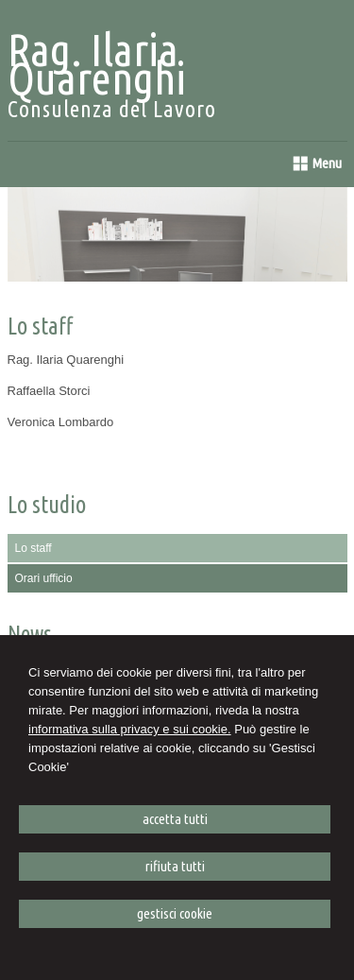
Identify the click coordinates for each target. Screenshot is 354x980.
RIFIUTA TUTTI (175, 866)
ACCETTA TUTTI (175, 819)
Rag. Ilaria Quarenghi (97, 63)
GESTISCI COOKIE (175, 913)
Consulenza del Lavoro (112, 109)
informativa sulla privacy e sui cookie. (130, 729)
